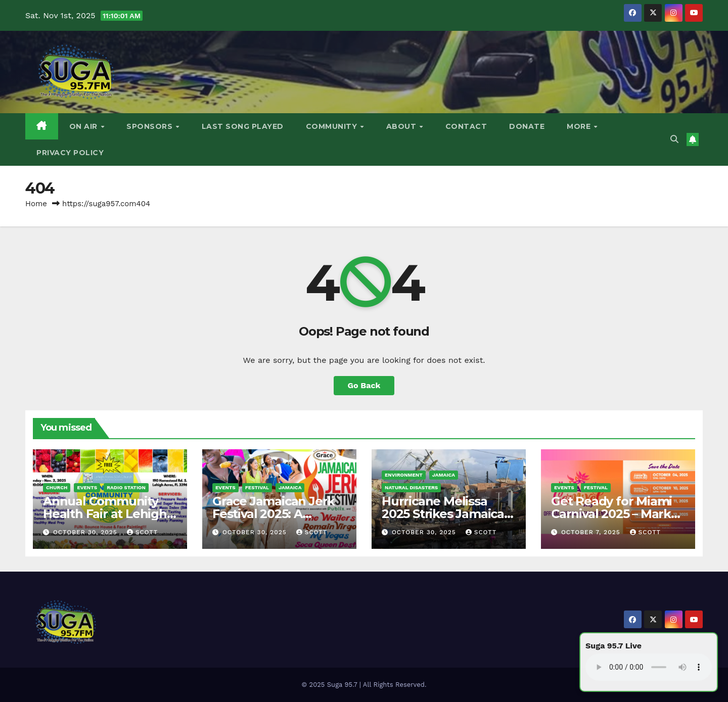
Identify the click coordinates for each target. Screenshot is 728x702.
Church (57, 487)
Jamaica (290, 487)
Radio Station (126, 487)
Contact (466, 126)
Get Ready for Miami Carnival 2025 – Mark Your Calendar (611, 514)
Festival (257, 487)
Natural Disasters (411, 487)
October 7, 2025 (592, 532)
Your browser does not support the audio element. (649, 667)
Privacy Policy (70, 153)
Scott (142, 532)
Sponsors (151, 126)
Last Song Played (243, 126)
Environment (404, 475)
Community (333, 126)
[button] (674, 139)
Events (87, 487)
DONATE (527, 126)
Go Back (364, 385)
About (402, 126)
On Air (85, 126)
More (580, 126)
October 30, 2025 (86, 532)
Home (36, 204)
